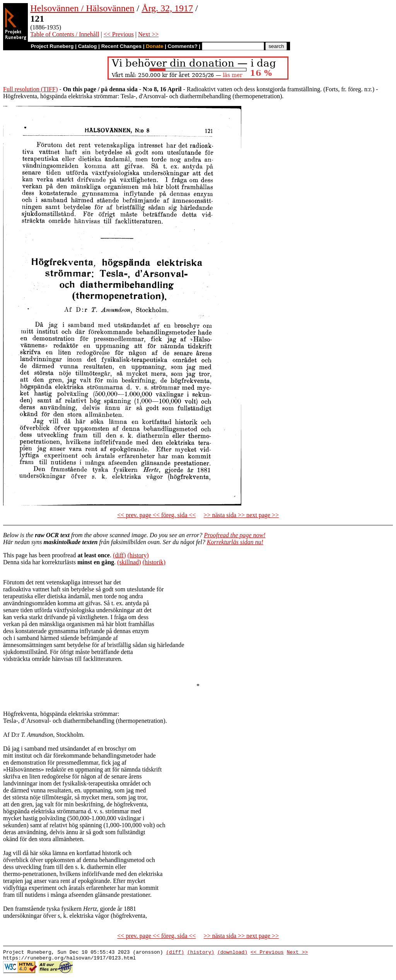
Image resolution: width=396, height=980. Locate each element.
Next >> (148, 34)
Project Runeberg (52, 46)
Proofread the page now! (235, 535)
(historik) (154, 562)
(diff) (119, 555)
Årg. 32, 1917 (167, 8)
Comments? (183, 46)
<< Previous (119, 34)
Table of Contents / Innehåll (65, 34)
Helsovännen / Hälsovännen (82, 8)
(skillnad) (129, 562)
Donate (154, 46)
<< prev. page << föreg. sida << (156, 515)
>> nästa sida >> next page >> (241, 515)
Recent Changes (121, 46)
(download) (232, 953)
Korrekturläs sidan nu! (235, 542)
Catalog (88, 46)
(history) (138, 555)
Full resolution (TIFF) (30, 89)
